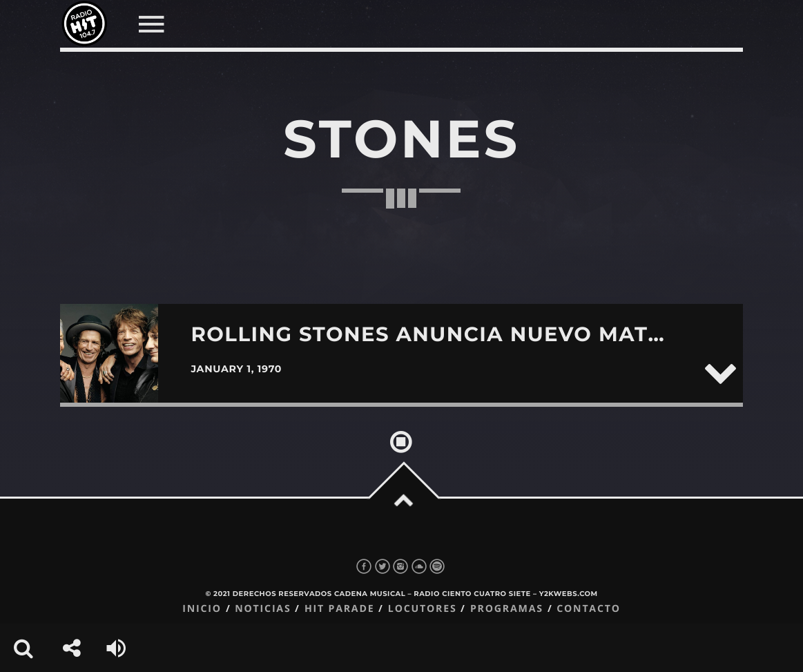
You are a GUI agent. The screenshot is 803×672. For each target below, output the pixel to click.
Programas (507, 609)
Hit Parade (339, 609)
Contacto (589, 609)
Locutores (423, 609)
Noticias (263, 609)
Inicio (202, 609)
